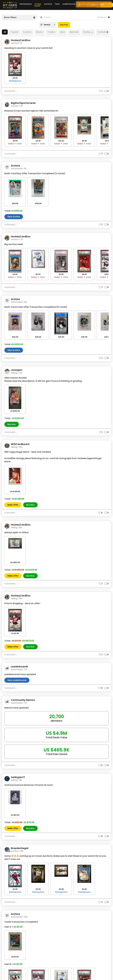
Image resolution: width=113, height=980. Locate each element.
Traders (51, 32)
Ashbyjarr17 (18, 777)
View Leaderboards (17, 680)
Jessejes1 (17, 370)
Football (103, 32)
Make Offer (13, 505)
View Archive (14, 217)
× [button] (110, 4)
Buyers (40, 32)
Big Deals (74, 32)
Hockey (88, 32)
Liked (62, 32)
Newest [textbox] (47, 25)
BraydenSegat (20, 848)
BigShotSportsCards (23, 103)
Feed (57, 4)
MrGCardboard (20, 444)
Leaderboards (69, 4)
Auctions (48, 4)
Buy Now (12, 424)
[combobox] (48, 25)
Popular (14, 32)
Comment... (11, 91)
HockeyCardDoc (21, 40)
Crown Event (38, 5)
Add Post (64, 25)
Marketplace (26, 4)
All (5, 32)
